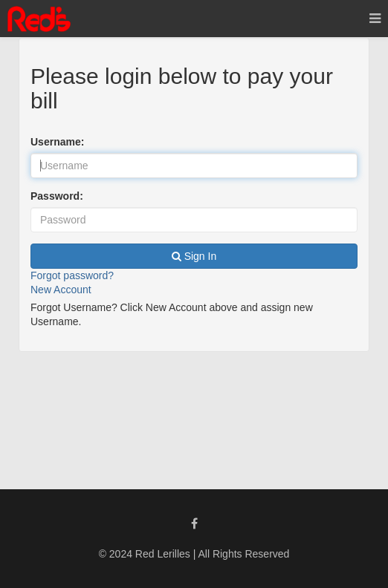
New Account (61, 290)
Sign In (194, 256)
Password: (57, 196)
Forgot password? (72, 275)
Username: (57, 142)
